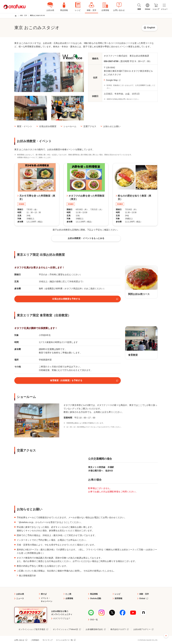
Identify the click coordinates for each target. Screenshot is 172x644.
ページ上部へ (166, 636)
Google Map (112, 80)
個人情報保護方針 (27, 576)
